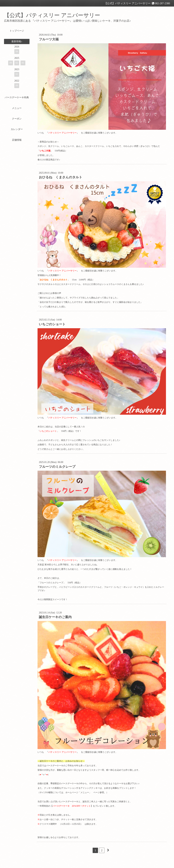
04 (17, 51)
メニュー (17, 108)
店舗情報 (17, 140)
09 (11, 63)
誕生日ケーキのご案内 (55, 617)
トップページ (17, 31)
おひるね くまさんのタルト (61, 177)
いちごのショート (52, 324)
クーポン (17, 119)
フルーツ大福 (49, 39)
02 (17, 63)
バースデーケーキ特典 (17, 97)
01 (23, 63)
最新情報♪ (17, 41)
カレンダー (17, 129)
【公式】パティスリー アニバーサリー (52, 15)
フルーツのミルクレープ (57, 467)
